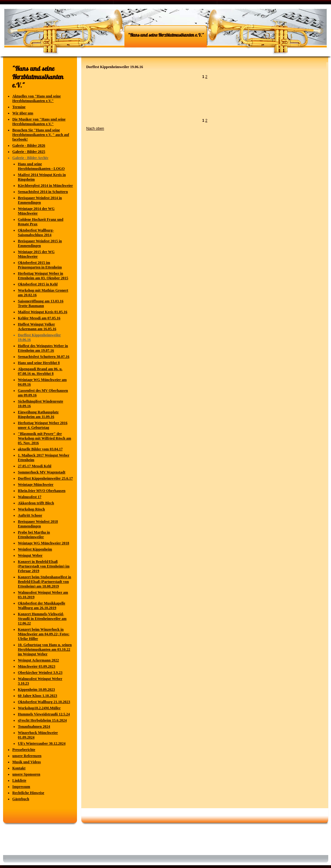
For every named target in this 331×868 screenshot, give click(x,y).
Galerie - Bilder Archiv (30, 158)
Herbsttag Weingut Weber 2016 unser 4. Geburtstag (43, 425)
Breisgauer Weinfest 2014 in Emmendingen (40, 200)
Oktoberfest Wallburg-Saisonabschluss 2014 (36, 233)
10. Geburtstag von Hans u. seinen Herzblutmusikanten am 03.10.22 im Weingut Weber (45, 649)
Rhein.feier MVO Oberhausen (42, 491)
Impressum (21, 787)
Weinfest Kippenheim (35, 549)
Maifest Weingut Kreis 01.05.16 (43, 312)
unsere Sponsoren (26, 774)
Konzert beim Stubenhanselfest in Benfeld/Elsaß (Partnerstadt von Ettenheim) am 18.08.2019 (44, 582)
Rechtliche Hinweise (28, 793)
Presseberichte (24, 750)
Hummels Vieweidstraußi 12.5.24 (44, 714)
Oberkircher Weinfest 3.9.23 (40, 673)
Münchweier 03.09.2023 (36, 666)
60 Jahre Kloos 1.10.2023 (37, 696)
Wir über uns (23, 113)
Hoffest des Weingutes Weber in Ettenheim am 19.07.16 (43, 348)
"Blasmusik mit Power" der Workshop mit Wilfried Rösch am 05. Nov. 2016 (44, 438)
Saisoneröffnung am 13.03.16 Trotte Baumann (41, 303)
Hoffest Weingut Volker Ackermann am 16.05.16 (37, 327)
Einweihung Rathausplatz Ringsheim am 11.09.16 (38, 414)
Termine (19, 107)
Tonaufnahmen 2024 (34, 727)
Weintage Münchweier (36, 485)
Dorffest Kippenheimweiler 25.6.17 (45, 478)
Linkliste (19, 780)
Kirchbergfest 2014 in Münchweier (45, 186)
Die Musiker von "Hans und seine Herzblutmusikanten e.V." (39, 122)
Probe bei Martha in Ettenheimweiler (34, 535)
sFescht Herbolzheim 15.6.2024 (42, 720)
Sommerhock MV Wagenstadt (42, 472)
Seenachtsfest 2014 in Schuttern (43, 192)
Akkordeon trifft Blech (36, 503)
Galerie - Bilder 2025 (29, 152)
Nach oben (95, 129)
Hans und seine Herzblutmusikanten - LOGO (41, 166)
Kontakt (19, 768)
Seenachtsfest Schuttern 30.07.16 (44, 357)
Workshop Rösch (31, 509)
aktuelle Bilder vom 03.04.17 (40, 449)
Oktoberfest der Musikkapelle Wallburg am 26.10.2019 (42, 606)
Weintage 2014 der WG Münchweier (36, 211)
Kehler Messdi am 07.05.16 (39, 318)
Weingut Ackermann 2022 (38, 660)
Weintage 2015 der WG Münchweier (36, 254)
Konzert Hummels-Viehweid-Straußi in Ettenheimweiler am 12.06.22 (42, 619)
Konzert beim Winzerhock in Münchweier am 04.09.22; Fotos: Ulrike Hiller (44, 634)
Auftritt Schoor (30, 515)
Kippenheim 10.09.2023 (36, 690)
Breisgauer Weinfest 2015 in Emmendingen (40, 243)
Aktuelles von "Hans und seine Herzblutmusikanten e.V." (36, 98)
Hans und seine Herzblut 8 (39, 363)
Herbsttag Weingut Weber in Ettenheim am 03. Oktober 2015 (43, 276)
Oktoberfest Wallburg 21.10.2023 (44, 702)
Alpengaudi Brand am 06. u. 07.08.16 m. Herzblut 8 (40, 371)
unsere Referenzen (27, 756)
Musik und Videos (27, 762)
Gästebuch (21, 799)
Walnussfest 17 (30, 497)
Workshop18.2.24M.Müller (39, 708)
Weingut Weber (30, 555)
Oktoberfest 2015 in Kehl (38, 284)
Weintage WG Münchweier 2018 (44, 543)
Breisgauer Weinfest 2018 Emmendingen (38, 524)
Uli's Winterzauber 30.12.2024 (42, 743)
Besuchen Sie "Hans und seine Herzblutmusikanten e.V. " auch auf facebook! (41, 135)
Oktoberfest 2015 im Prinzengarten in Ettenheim (40, 265)
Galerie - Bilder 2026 (29, 145)
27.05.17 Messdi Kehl (35, 466)
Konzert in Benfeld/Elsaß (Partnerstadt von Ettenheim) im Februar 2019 (44, 566)
